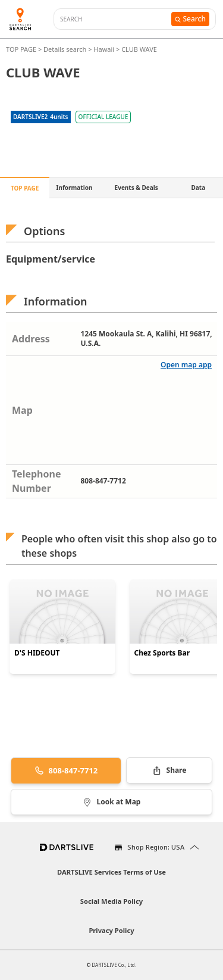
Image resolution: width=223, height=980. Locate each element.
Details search (66, 49)
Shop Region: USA (156, 847)
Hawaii (104, 49)
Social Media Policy (111, 901)
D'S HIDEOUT (37, 653)
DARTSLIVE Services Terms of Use (111, 872)
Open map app (186, 365)
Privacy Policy (111, 930)
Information (75, 188)
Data (199, 188)
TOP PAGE (22, 49)
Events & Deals (136, 188)
